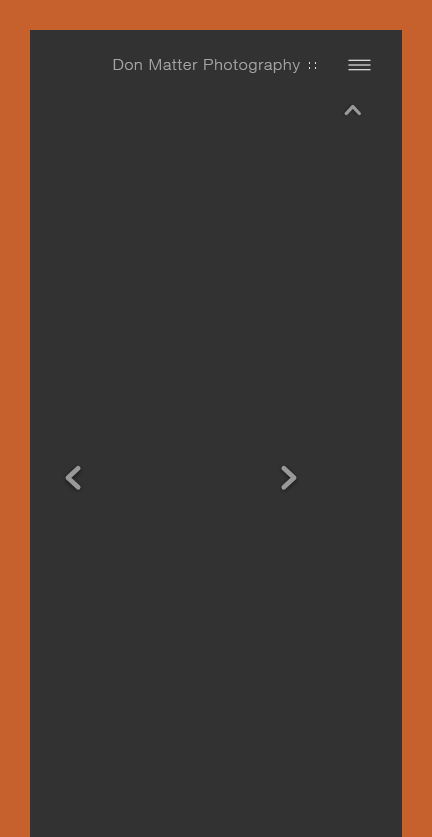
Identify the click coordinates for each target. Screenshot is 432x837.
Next (289, 421)
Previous (73, 421)
